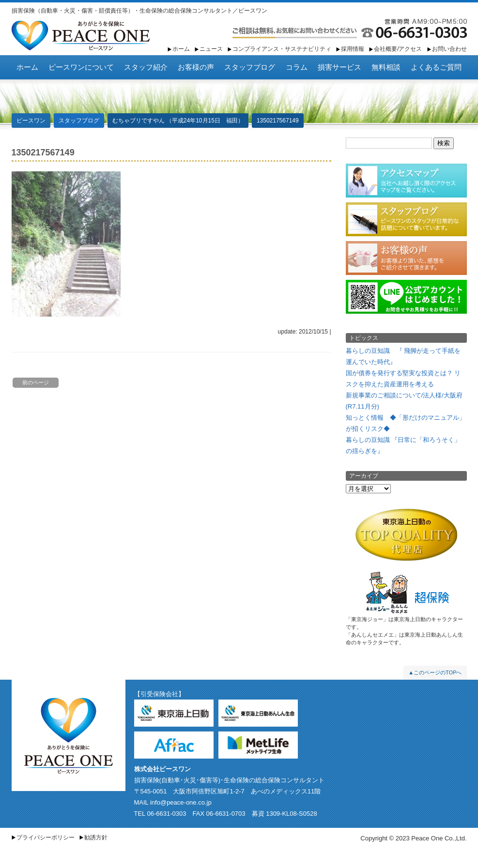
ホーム (181, 49)
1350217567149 (278, 121)
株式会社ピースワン (162, 769)
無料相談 (386, 67)
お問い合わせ (449, 49)
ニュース (211, 49)
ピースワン (81, 36)
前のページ (36, 382)
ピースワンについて (81, 67)
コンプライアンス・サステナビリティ (282, 49)
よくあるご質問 (436, 67)
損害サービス (339, 67)
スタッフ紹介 (146, 67)
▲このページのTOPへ (435, 672)
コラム (297, 67)
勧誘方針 (96, 838)
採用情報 (353, 49)
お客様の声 (196, 67)
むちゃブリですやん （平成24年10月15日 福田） (178, 121)
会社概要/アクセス (398, 49)
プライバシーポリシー (46, 838)
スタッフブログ (250, 67)
